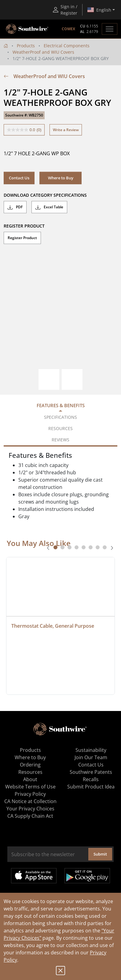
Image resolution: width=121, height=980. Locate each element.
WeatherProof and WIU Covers (43, 52)
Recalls (91, 779)
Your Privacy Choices (30, 809)
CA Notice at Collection (30, 801)
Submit (100, 854)
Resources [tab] (61, 428)
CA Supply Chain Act (30, 816)
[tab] (55, 547)
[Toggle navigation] (110, 29)
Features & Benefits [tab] (61, 405)
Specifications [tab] (61, 417)
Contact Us (19, 178)
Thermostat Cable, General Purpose (53, 626)
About (30, 779)
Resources (30, 772)
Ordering (30, 765)
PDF (15, 207)
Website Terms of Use (30, 787)
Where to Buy (61, 178)
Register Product (22, 238)
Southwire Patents (91, 772)
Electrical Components (67, 46)
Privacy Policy (30, 794)
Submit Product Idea (91, 787)
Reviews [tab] (61, 440)
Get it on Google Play (87, 876)
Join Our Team (91, 757)
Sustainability (91, 750)
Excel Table (49, 207)
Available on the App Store (34, 876)
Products (26, 46)
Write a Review (66, 130)
